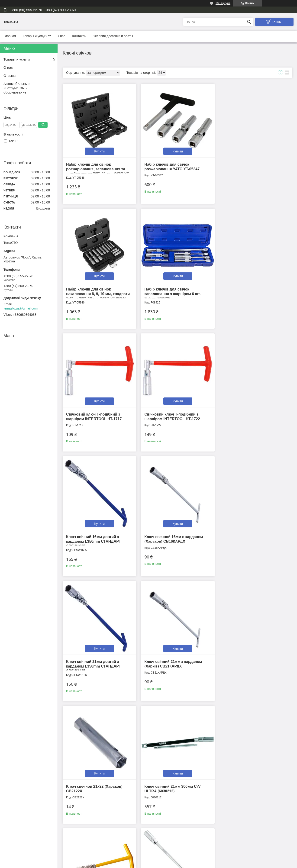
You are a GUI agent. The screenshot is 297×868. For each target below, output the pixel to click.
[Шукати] (249, 22)
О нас (61, 36)
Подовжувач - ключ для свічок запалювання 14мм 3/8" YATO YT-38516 (96, 783)
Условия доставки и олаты (113, 36)
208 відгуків (223, 3)
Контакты (79, 36)
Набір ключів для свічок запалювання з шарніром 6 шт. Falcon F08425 (94, 292)
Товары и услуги (35, 36)
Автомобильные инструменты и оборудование (16, 88)
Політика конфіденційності (173, 864)
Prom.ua (170, 859)
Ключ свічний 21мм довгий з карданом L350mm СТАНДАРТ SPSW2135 (248, 416)
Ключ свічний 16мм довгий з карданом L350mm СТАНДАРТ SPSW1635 (94, 416)
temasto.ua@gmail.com (21, 308)
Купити (99, 150)
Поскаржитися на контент (137, 864)
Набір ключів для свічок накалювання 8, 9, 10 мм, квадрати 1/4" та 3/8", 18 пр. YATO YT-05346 (252, 168)
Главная (10, 36)
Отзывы (10, 76)
